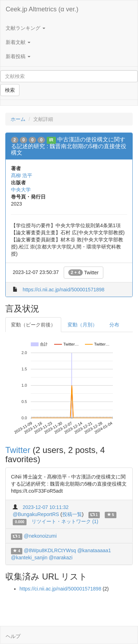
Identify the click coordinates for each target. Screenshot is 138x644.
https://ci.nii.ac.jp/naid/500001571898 (64, 290)
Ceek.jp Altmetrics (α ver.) (42, 9)
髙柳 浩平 (22, 175)
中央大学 (21, 190)
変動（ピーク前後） (33, 325)
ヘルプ (13, 636)
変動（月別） (82, 325)
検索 (10, 90)
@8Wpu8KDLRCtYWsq (50, 550)
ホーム (18, 119)
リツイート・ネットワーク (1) (65, 521)
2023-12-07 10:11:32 (46, 507)
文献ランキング (25, 28)
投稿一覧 (72, 514)
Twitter (84, 273)
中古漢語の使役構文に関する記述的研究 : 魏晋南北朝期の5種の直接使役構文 (69, 146)
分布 (114, 325)
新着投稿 (18, 56)
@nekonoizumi (40, 536)
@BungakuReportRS (36, 514)
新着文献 (18, 42)
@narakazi (61, 558)
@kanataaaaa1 (94, 550)
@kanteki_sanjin (29, 558)
